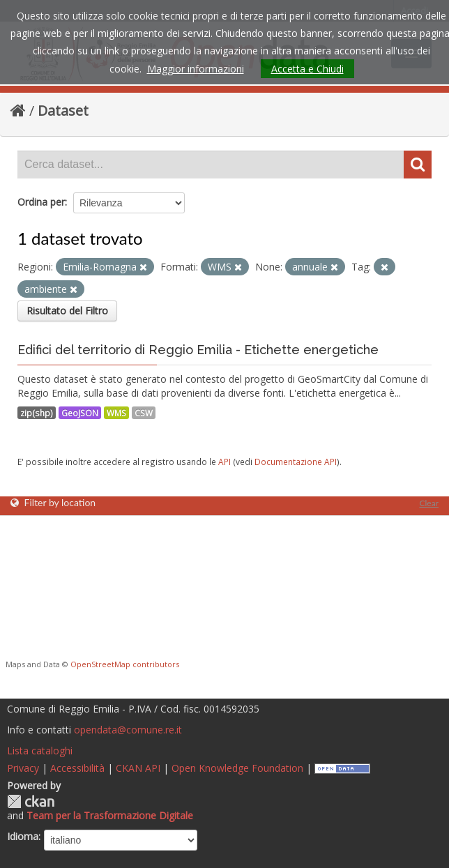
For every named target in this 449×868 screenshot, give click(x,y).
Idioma (23, 836)
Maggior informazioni (196, 69)
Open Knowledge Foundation (237, 768)
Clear (429, 503)
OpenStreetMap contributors (125, 664)
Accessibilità (77, 768)
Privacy (23, 768)
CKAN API (138, 768)
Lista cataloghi (40, 751)
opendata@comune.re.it (128, 730)
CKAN (31, 801)
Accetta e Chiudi (307, 69)
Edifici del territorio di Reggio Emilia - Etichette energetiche (198, 350)
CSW (144, 413)
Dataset (63, 111)
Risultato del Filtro (67, 311)
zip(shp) (37, 413)
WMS (116, 413)
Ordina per (41, 202)
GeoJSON (80, 413)
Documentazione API (296, 462)
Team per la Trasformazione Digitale (110, 815)
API (224, 462)
